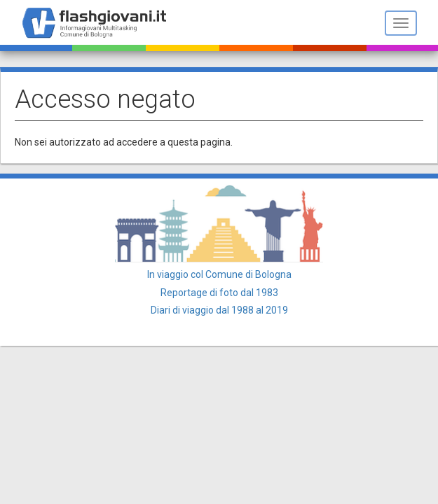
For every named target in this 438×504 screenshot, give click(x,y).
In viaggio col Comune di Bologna (219, 274)
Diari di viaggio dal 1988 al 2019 (219, 310)
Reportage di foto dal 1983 (219, 293)
